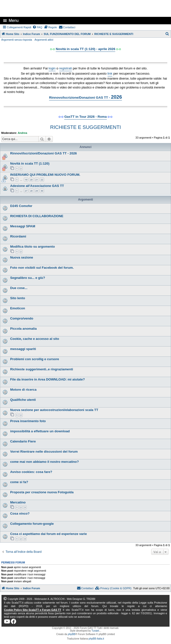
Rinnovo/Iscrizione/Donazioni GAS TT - (85, 97)
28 (31, 191)
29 (37, 191)
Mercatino (18, 502)
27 (26, 191)
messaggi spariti (23, 349)
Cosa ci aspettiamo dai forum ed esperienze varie (48, 534)
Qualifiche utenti (23, 400)
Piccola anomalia (23, 329)
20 (31, 180)
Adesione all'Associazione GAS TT (37, 186)
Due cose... (19, 288)
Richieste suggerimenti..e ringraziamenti (42, 369)
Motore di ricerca (23, 390)
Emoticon (18, 308)
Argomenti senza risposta (17, 40)
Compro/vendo (22, 318)
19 (26, 180)
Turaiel (95, 631)
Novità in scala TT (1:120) (30, 163)
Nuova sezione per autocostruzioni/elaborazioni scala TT (54, 410)
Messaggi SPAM (23, 226)
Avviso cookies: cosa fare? (31, 472)
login (52, 68)
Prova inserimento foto (28, 421)
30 (42, 191)
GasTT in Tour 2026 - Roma (85, 117)
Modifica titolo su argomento (32, 247)
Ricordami (18, 236)
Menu (14, 20)
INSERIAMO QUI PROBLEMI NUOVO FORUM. (45, 175)
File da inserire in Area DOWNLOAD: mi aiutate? (47, 379)
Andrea (23, 133)
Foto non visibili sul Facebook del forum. (42, 268)
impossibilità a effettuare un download (40, 431)
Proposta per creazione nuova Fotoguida (42, 492)
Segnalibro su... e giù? (28, 278)
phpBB (72, 634)
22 (42, 180)
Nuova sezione (22, 257)
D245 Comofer (21, 206)
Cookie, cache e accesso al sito (35, 339)
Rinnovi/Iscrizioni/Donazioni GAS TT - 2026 (43, 153)
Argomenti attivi (44, 40)
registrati (66, 68)
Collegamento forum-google (32, 524)
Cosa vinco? (20, 513)
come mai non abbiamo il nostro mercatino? (44, 462)
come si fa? (19, 482)
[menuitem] (37, 27)
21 (37, 180)
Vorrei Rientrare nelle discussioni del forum (44, 452)
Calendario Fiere (23, 441)
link (110, 73)
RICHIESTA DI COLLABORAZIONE (37, 216)
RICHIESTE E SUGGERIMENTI (85, 127)
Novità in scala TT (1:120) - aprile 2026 (85, 49)
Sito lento (18, 298)
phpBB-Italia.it (96, 639)
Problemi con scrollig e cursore (35, 359)
